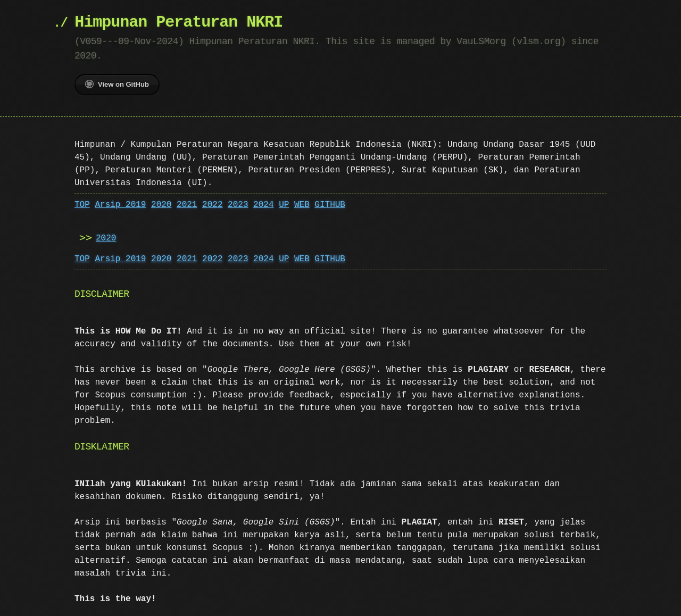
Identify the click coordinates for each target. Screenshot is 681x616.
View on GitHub (117, 84)
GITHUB (330, 205)
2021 (187, 205)
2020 (161, 205)
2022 (212, 205)
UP (284, 205)
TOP (82, 205)
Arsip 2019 (120, 205)
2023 (238, 205)
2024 (263, 205)
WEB (302, 205)
